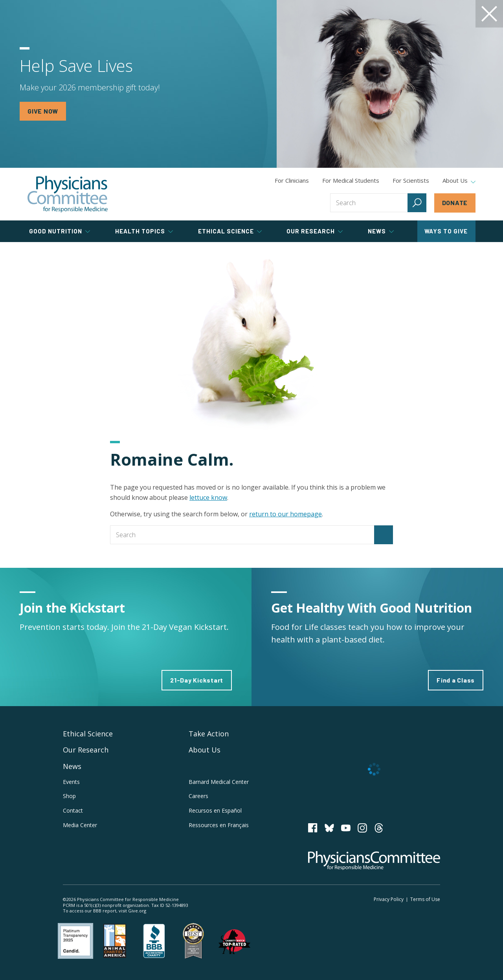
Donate (455, 203)
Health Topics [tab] (144, 231)
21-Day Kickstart (197, 680)
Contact (73, 810)
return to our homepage (285, 514)
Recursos (215, 810)
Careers (198, 796)
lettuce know (208, 497)
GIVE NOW (43, 111)
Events (71, 782)
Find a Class (456, 680)
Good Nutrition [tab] (60, 231)
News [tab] (381, 231)
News (72, 766)
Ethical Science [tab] (230, 231)
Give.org (137, 911)
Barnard (219, 782)
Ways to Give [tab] (446, 231)
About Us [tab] (459, 181)
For (351, 180)
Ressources (219, 825)
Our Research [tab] (315, 231)
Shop (69, 796)
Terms (425, 899)
